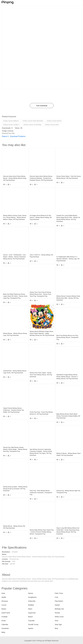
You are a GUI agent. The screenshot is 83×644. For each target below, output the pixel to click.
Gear (3, 593)
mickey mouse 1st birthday (32, 125)
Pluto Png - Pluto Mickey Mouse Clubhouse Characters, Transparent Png (41, 492)
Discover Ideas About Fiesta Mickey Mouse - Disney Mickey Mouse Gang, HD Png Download (15, 177)
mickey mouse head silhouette (33, 121)
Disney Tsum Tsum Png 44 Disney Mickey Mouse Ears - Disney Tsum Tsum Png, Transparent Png (40, 293)
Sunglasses (32, 597)
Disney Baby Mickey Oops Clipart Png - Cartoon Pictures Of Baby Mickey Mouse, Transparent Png (40, 531)
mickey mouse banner (54, 121)
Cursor (4, 605)
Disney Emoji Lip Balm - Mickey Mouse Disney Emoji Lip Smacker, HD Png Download (14, 488)
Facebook (5, 628)
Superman (32, 613)
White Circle (59, 617)
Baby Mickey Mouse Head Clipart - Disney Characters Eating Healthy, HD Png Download (67, 415)
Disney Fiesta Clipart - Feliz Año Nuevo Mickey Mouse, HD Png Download (66, 177)
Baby (3, 632)
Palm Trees (59, 593)
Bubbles (31, 605)
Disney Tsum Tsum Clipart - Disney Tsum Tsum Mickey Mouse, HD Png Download (41, 374)
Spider (4, 597)
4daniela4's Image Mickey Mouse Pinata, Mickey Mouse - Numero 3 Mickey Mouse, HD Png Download (67, 376)
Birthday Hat (59, 609)
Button (4, 609)
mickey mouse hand (52, 125)
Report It (5, 136)
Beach (31, 617)
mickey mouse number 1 (11, 125)
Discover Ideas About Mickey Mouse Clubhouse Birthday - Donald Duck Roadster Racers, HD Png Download (41, 177)
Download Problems (18, 136)
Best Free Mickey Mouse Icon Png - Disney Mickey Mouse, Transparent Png (68, 336)
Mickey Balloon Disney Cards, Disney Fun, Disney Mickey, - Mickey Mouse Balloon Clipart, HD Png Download (15, 216)
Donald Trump (33, 624)
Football (4, 617)
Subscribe (32, 601)
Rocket (57, 613)
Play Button (59, 601)
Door (57, 621)
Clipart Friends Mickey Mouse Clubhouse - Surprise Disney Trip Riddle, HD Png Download (13, 409)
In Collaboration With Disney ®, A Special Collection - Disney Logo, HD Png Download (68, 258)
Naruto (31, 593)
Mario (30, 609)
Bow (56, 628)
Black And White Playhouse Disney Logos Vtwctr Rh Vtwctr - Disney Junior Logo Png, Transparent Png (14, 295)
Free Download (42, 106)
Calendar (5, 624)
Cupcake (31, 621)
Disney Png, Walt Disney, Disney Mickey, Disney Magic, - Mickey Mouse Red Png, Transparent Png (14, 448)
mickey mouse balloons (11, 121)
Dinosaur (5, 601)
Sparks (31, 628)
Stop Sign (58, 624)
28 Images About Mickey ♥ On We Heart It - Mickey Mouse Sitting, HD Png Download (41, 216)
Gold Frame (6, 613)
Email (4, 621)
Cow (56, 597)
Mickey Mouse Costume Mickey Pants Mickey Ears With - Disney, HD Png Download (68, 297)
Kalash (57, 605)
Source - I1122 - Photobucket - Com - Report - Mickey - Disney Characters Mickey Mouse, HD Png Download (15, 256)
